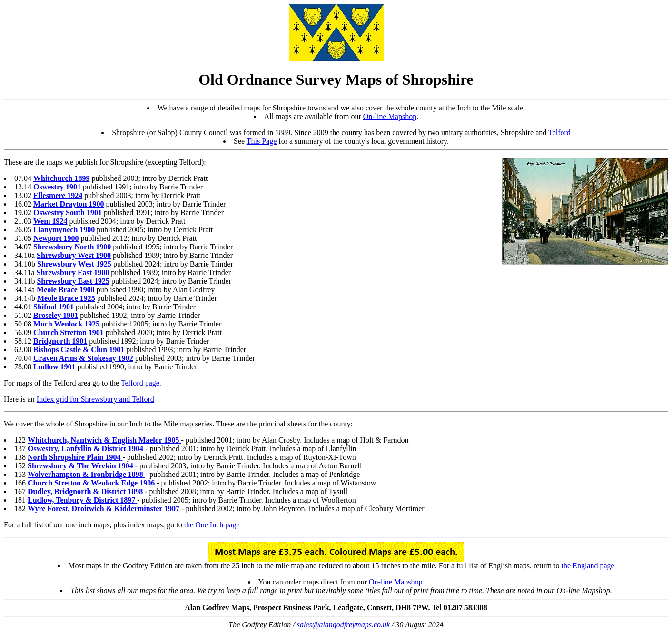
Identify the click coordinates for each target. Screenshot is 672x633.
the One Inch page (212, 525)
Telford (559, 133)
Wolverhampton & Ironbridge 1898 (85, 474)
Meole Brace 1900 (66, 290)
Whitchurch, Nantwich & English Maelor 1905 (104, 440)
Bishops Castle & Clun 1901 (79, 350)
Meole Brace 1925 (66, 298)
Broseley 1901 (56, 315)
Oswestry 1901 (57, 187)
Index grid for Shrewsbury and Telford (95, 399)
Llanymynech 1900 (64, 230)
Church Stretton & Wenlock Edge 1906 (91, 483)
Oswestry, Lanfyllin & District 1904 (85, 449)
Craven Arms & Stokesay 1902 (83, 358)
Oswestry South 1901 (68, 213)
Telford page (140, 383)
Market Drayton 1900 (69, 204)
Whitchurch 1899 (61, 178)
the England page (588, 566)
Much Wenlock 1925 (66, 324)
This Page (262, 141)
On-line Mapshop (390, 116)
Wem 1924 (50, 221)
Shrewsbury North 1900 (72, 247)
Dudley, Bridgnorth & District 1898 (85, 491)
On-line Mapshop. (396, 582)
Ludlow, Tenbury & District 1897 (81, 500)
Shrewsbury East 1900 (73, 272)
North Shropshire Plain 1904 (74, 457)
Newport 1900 (56, 238)
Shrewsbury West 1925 (74, 264)
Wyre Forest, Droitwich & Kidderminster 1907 (104, 509)
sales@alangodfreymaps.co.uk (343, 625)
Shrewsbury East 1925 (73, 281)
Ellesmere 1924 (58, 195)
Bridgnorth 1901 (60, 341)
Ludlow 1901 (54, 367)
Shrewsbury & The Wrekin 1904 (80, 466)
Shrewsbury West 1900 (74, 255)
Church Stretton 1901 (69, 332)
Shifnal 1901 (54, 307)
